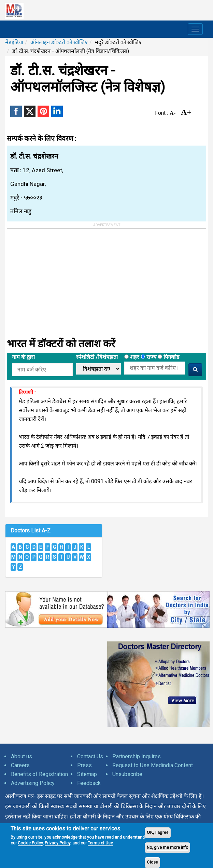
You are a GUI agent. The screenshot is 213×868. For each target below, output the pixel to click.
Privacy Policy (58, 843)
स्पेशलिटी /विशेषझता (97, 357)
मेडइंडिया (14, 42)
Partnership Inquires (137, 756)
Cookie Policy (30, 843)
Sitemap (87, 774)
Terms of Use (100, 843)
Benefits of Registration (39, 774)
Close (152, 862)
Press (84, 765)
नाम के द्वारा (23, 357)
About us (22, 756)
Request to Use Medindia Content (153, 765)
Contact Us (90, 756)
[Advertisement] (58, 271)
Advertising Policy (33, 783)
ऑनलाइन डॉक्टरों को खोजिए (59, 42)
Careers (20, 765)
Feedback (89, 783)
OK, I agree (158, 832)
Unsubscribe (127, 774)
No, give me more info (167, 847)
